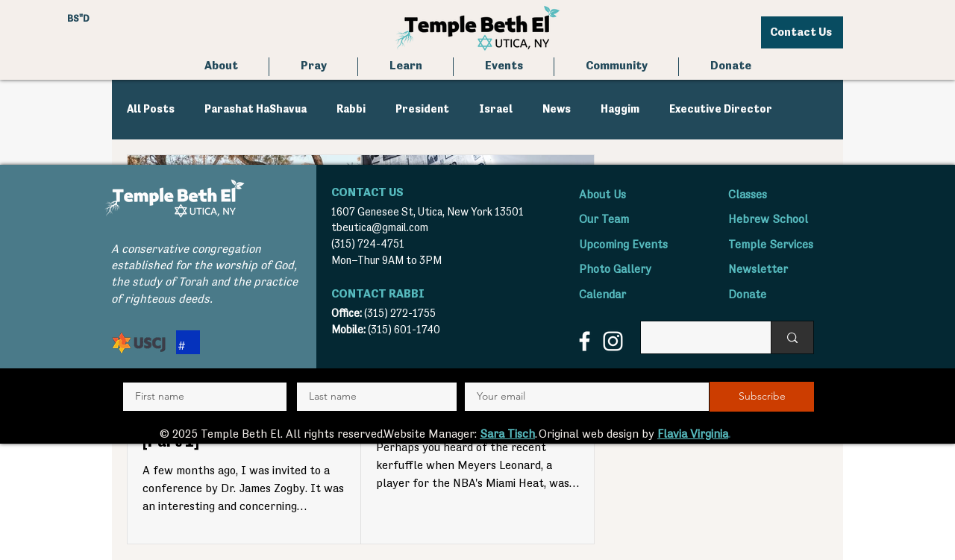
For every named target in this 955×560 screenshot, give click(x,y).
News (557, 109)
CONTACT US (367, 193)
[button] (313, 67)
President (422, 109)
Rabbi (351, 109)
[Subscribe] (762, 397)
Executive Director (721, 109)
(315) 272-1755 (400, 314)
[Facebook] (585, 341)
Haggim (620, 109)
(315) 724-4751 (368, 244)
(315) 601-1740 (404, 330)
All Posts (151, 109)
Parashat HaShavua (256, 109)
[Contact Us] (802, 32)
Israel (496, 109)
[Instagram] (613, 341)
